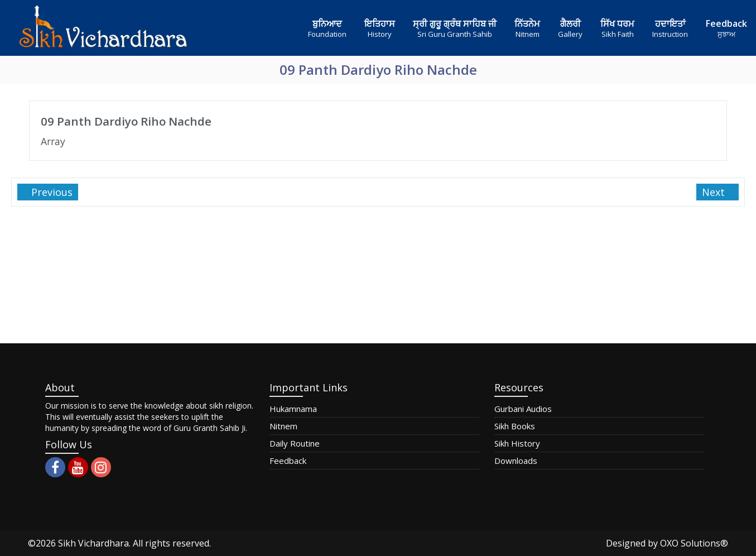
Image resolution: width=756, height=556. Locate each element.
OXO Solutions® (694, 543)
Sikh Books (515, 426)
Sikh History (517, 443)
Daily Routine (295, 443)
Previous (50, 192)
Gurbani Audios (523, 409)
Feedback (288, 461)
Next (715, 192)
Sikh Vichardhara (93, 543)
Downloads (516, 461)
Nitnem (283, 426)
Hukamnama (293, 409)
